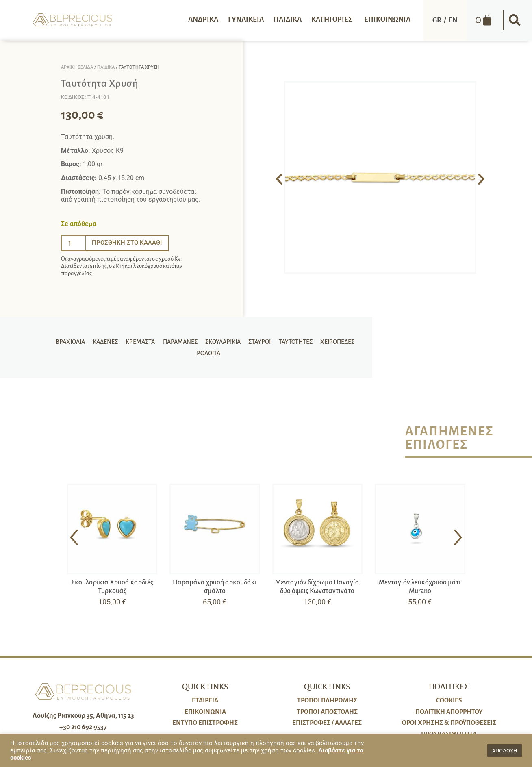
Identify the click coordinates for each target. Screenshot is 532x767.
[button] (515, 20)
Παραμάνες (183, 339)
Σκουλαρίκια (224, 339)
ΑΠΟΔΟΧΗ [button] (505, 751)
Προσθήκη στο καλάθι (129, 243)
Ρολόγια (207, 356)
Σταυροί (259, 339)
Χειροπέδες (334, 339)
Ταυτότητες (294, 339)
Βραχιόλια (77, 339)
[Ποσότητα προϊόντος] (74, 243)
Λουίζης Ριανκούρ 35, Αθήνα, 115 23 (83, 716)
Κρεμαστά (144, 339)
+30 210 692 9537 (83, 727)
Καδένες (111, 339)
